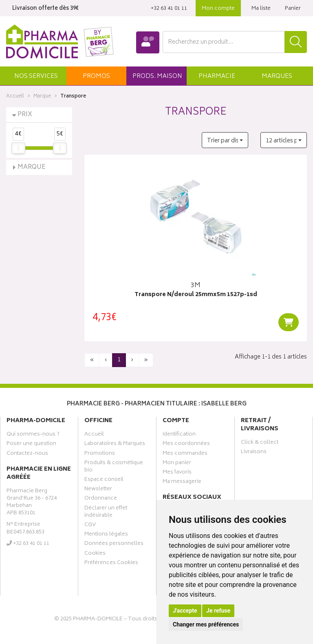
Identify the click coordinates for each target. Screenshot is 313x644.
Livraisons (254, 453)
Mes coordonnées (186, 445)
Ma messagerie (182, 482)
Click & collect (260, 443)
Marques (277, 76)
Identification (179, 435)
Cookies (95, 554)
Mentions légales (106, 535)
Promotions (100, 454)
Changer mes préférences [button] (206, 624)
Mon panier (177, 464)
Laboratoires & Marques (115, 445)
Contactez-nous (27, 454)
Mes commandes (185, 454)
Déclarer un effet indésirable (106, 513)
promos (96, 76)
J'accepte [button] (185, 611)
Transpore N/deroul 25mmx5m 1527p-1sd (196, 295)
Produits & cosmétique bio (114, 467)
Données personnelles (114, 544)
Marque (42, 96)
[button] (36, 76)
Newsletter (98, 490)
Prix (25, 115)
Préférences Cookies (111, 564)
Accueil (15, 96)
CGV (90, 526)
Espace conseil (104, 480)
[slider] (18, 148)
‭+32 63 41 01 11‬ (169, 9)
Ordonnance (101, 499)
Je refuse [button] (218, 611)
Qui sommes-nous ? (33, 435)
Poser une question (31, 445)
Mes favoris (177, 473)
